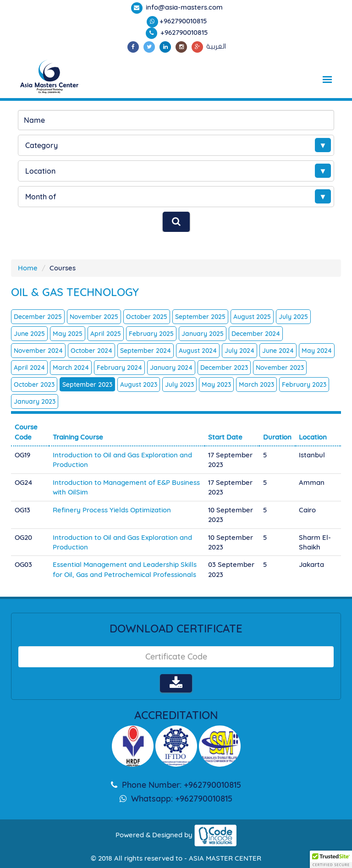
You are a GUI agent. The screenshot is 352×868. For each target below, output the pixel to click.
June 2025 (29, 334)
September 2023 (87, 385)
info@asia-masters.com (183, 7)
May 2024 (317, 351)
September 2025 (200, 317)
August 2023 (139, 385)
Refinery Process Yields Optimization (112, 510)
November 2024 (38, 351)
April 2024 (29, 368)
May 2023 (216, 385)
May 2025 (68, 334)
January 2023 (35, 401)
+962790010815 (183, 21)
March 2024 (71, 368)
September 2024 (146, 351)
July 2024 (239, 351)
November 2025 (94, 317)
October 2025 (147, 317)
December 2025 (38, 317)
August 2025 (252, 317)
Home (28, 268)
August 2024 (198, 351)
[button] (331, 859)
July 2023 (179, 385)
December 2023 (224, 368)
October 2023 (34, 385)
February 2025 (151, 334)
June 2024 (278, 351)
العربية (216, 46)
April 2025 (106, 334)
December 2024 (256, 334)
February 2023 (304, 385)
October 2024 (91, 351)
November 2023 (280, 368)
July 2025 (293, 317)
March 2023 (256, 385)
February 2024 (119, 368)
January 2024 (171, 368)
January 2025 (203, 334)
